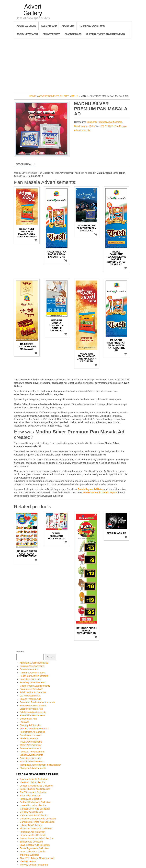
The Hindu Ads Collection (33, 782)
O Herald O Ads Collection (33, 805)
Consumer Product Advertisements (37, 702)
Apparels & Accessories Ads (34, 663)
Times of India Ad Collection (34, 779)
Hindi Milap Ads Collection (33, 835)
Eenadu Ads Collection (31, 842)
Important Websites (30, 855)
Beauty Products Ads (30, 699)
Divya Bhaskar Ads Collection (35, 845)
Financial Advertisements (33, 715)
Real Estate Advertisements (34, 729)
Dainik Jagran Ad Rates (91, 489)
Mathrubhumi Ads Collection (34, 815)
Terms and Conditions (92, 26)
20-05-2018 (107, 126)
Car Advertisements (30, 696)
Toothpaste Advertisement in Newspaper (40, 765)
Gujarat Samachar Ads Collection (37, 838)
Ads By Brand (49, 26)
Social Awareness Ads (31, 735)
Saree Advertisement (30, 748)
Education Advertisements (33, 706)
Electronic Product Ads (31, 709)
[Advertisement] (73, 65)
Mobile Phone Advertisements (35, 686)
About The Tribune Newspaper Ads (38, 858)
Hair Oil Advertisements (32, 761)
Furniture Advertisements (33, 673)
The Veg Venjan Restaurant (34, 865)
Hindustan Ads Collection (33, 832)
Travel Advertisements (31, 742)
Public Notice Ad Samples (33, 692)
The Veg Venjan (28, 861)
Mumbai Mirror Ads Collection (35, 809)
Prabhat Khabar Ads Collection (35, 802)
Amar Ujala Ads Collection (33, 852)
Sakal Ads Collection (30, 796)
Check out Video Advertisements (105, 34)
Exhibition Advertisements (33, 712)
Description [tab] (24, 164)
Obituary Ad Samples (31, 725)
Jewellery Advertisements (33, 682)
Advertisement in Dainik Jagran (100, 493)
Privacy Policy (51, 34)
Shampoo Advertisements (33, 768)
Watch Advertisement (31, 745)
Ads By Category (26, 26)
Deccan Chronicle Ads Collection (36, 786)
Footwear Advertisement (32, 752)
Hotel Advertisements (31, 679)
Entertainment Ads (29, 669)
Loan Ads (24, 722)
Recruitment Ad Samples (32, 732)
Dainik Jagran (81, 126)
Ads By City (68, 26)
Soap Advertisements (31, 758)
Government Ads (28, 719)
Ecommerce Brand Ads (31, 689)
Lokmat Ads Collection (31, 825)
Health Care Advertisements (34, 676)
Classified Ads (73, 34)
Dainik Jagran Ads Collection (34, 848)
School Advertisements (31, 755)
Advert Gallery (33, 10)
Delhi (75, 96)
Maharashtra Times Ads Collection (37, 822)
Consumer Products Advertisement (104, 122)
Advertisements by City (54, 96)
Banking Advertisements (32, 666)
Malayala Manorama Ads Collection (38, 819)
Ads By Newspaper (27, 34)
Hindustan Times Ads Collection (36, 828)
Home (32, 96)
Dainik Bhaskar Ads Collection (35, 789)
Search (20, 652)
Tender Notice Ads (29, 738)
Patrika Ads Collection (31, 799)
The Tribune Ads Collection (33, 792)
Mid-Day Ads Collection (32, 812)
